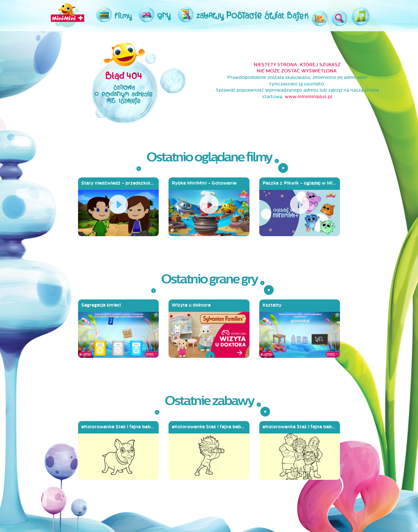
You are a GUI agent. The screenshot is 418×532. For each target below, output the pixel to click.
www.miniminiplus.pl (308, 97)
